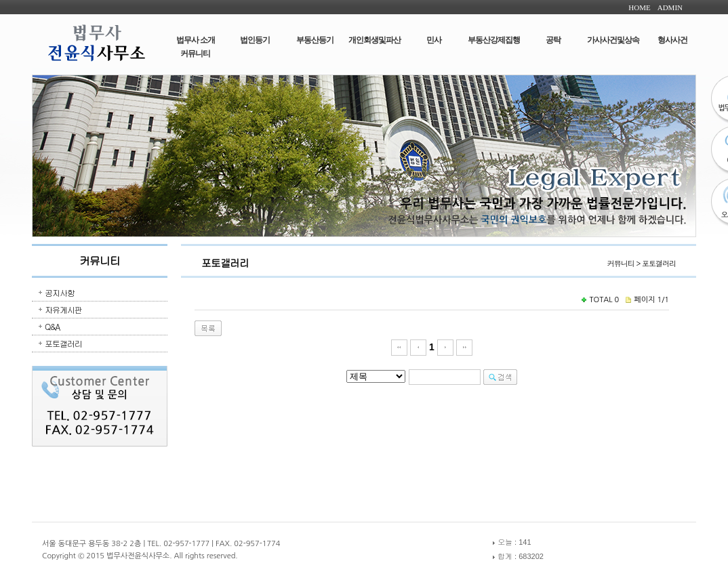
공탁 (553, 40)
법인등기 (255, 40)
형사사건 (672, 40)
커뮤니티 (195, 54)
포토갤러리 (63, 343)
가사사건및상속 (613, 40)
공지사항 (60, 292)
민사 (434, 40)
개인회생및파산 (375, 40)
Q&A (52, 326)
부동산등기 (315, 40)
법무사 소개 (196, 40)
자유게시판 (63, 309)
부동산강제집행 (494, 40)
